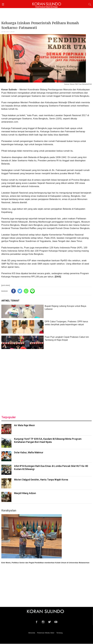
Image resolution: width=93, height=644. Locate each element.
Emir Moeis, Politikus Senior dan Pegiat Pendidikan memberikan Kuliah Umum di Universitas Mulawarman (45, 563)
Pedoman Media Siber (46, 633)
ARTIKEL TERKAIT (10, 301)
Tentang (59, 633)
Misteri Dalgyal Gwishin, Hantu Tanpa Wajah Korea (41, 480)
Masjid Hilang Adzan (25, 493)
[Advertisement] (46, 381)
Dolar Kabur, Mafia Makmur (29, 452)
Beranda (32, 633)
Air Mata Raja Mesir (25, 425)
